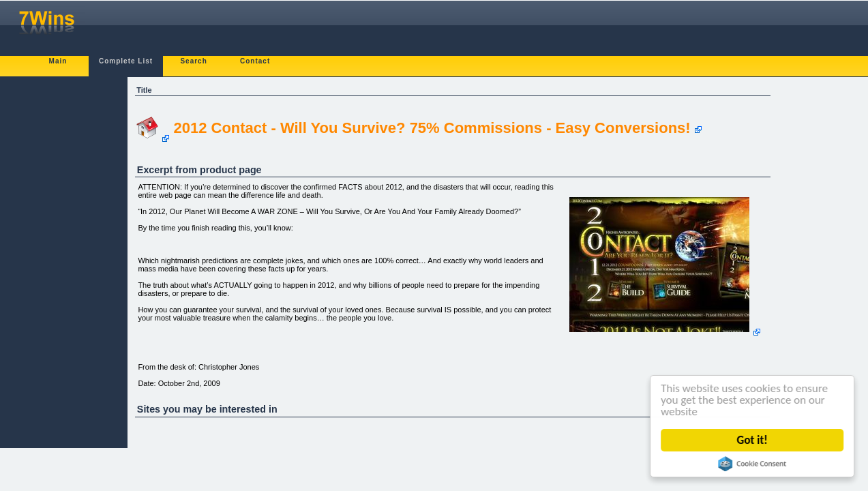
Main (58, 61)
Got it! (752, 440)
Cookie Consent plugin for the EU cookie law (753, 464)
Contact (255, 61)
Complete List (126, 61)
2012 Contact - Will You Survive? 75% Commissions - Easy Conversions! (432, 128)
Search (193, 61)
